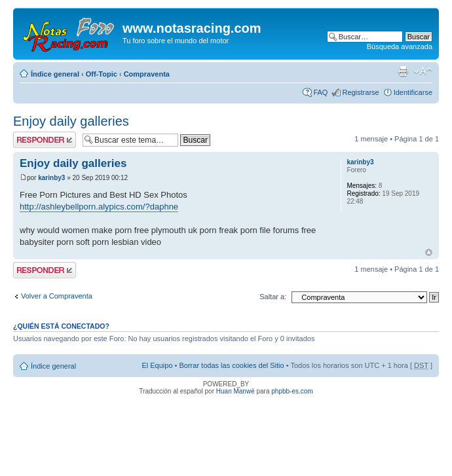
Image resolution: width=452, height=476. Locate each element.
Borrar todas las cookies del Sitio (231, 365)
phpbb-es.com (292, 391)
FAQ (320, 92)
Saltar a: (273, 297)
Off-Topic (102, 74)
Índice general (55, 74)
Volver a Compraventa (57, 296)
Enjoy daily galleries (71, 121)
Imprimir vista (403, 71)
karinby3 (51, 178)
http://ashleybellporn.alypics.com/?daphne (99, 207)
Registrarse (360, 92)
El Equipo (157, 365)
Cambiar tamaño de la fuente (423, 71)
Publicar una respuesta (45, 140)
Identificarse (413, 92)
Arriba (429, 252)
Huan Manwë (235, 391)
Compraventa (147, 74)
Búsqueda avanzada (400, 46)
